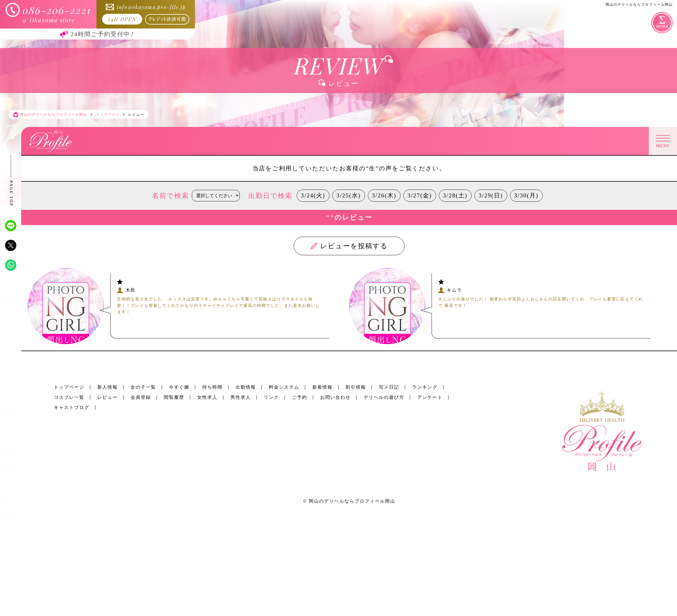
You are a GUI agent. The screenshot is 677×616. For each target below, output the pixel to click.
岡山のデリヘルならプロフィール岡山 (352, 501)
